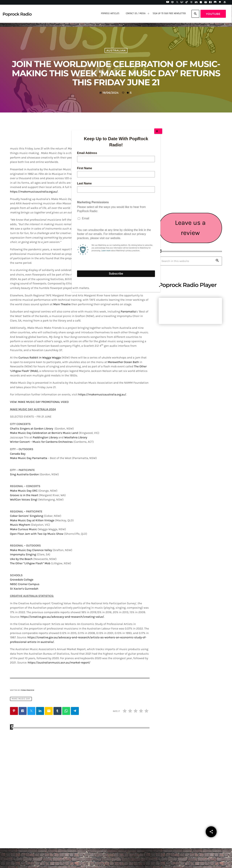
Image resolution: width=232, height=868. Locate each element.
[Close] (158, 131)
